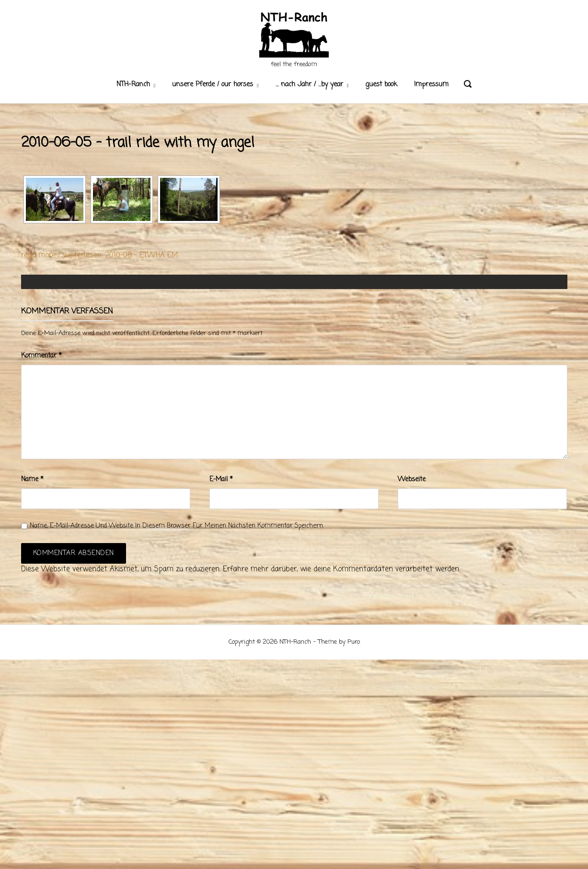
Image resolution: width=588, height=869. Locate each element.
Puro (354, 642)
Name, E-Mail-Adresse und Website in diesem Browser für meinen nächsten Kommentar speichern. (177, 526)
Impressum (431, 85)
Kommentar (41, 356)
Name (32, 480)
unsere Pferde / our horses (213, 85)
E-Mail (221, 480)
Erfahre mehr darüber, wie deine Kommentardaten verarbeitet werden (341, 569)
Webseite (412, 480)
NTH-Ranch (133, 85)
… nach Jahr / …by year (309, 85)
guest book (381, 85)
